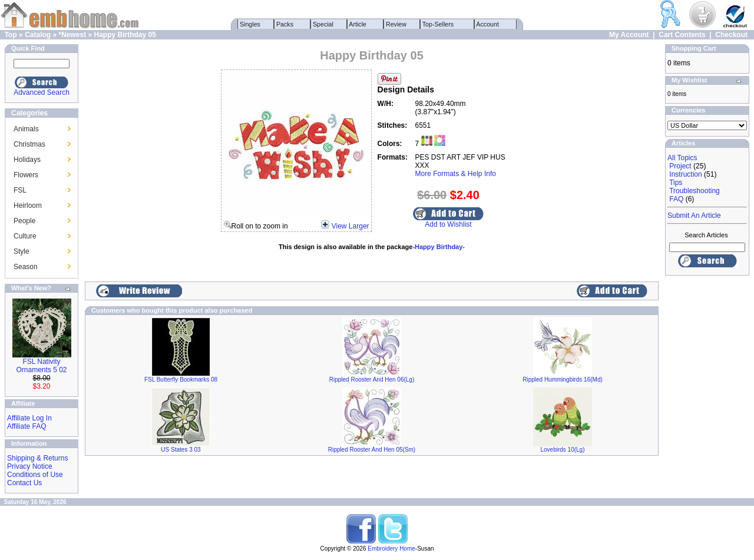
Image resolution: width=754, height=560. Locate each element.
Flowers (26, 175)
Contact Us (24, 483)
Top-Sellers (438, 24)
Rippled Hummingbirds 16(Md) (563, 380)
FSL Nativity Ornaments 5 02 (41, 366)
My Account (629, 35)
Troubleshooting (695, 191)
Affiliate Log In (29, 418)
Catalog (38, 35)
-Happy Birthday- (439, 247)
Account (488, 24)
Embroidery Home (391, 549)
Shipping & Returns (37, 458)
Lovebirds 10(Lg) (562, 450)
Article (358, 24)
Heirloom (28, 206)
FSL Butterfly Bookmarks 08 (181, 380)
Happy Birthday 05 (125, 35)
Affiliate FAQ (27, 426)
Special (323, 24)
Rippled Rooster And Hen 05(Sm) (372, 450)
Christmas (29, 144)
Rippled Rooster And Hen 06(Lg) (372, 380)
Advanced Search (42, 92)
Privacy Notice (30, 466)
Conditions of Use (35, 475)
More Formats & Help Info (456, 174)
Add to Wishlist (448, 224)
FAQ (676, 199)
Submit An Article (694, 216)
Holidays (27, 160)
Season (26, 267)
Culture (25, 236)
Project (680, 166)
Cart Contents (682, 35)
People (24, 221)
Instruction (685, 174)
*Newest (72, 35)
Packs (285, 24)
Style (22, 251)
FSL (20, 190)
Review (396, 24)
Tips (676, 183)
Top (11, 35)
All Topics (682, 158)
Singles (250, 24)
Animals (26, 129)
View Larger (350, 226)
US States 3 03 (181, 450)
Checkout (731, 35)
